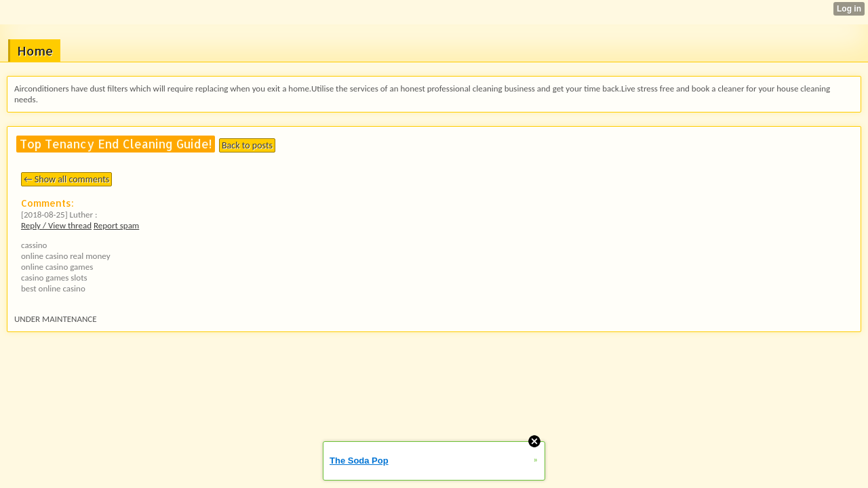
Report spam (116, 225)
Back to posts (247, 145)
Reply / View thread (56, 225)
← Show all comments (66, 179)
